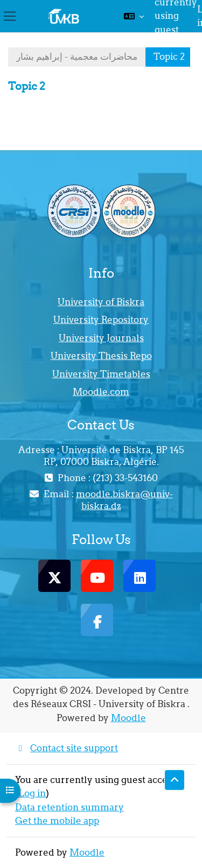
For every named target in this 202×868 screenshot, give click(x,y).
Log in (32, 793)
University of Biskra (101, 302)
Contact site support (67, 748)
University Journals (101, 338)
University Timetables (101, 374)
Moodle (128, 718)
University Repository (101, 320)
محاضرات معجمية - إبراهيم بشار (77, 57)
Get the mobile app (57, 821)
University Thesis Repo (101, 356)
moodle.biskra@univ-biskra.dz (124, 500)
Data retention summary (69, 807)
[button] (134, 16)
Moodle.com (101, 392)
